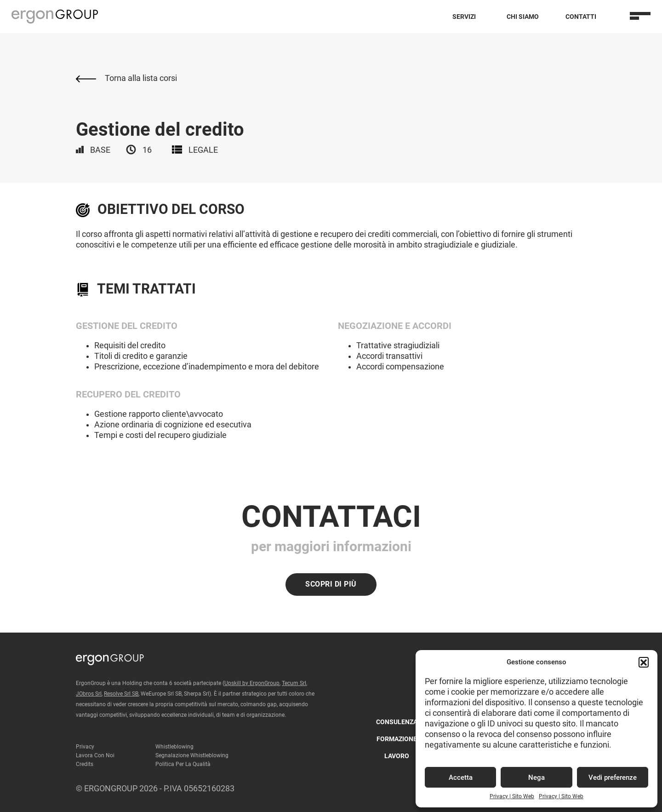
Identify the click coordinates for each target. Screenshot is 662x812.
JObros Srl (89, 694)
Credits (85, 764)
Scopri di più (331, 584)
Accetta (461, 777)
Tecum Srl (294, 683)
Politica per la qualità (183, 764)
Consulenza (397, 722)
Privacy (85, 747)
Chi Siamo (523, 17)
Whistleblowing (174, 747)
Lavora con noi (95, 755)
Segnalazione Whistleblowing (192, 755)
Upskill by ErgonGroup (252, 683)
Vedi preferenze (613, 777)
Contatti (581, 17)
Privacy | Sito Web (512, 796)
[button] (644, 662)
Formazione (397, 739)
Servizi (464, 17)
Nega (536, 777)
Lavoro (397, 756)
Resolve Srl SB (121, 694)
